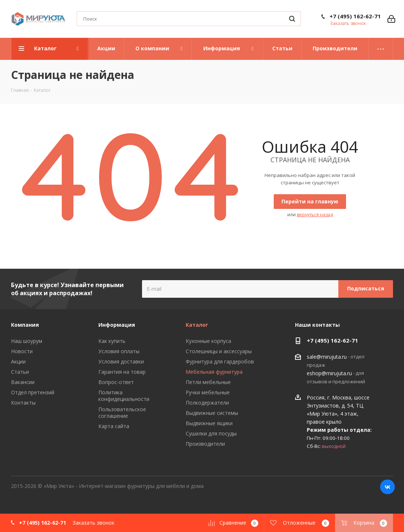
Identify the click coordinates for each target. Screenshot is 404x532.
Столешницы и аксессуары (219, 351)
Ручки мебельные (208, 392)
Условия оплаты (119, 351)
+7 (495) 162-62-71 (355, 16)
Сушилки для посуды (211, 433)
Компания (25, 325)
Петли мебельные (208, 382)
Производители (205, 444)
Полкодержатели (207, 403)
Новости (22, 351)
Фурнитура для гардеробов (220, 361)
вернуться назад (315, 215)
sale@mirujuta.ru (327, 357)
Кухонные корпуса (208, 341)
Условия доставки (121, 361)
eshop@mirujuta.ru (329, 373)
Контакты (23, 403)
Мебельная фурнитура (214, 372)
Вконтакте (387, 487)
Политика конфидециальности (124, 396)
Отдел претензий (33, 392)
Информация (117, 325)
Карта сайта (114, 426)
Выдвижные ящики (209, 423)
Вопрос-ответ (116, 382)
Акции (18, 361)
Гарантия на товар (122, 372)
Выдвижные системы (212, 413)
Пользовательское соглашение (122, 412)
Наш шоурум (27, 341)
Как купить (112, 341)
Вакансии (23, 382)
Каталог (197, 325)
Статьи (20, 372)
